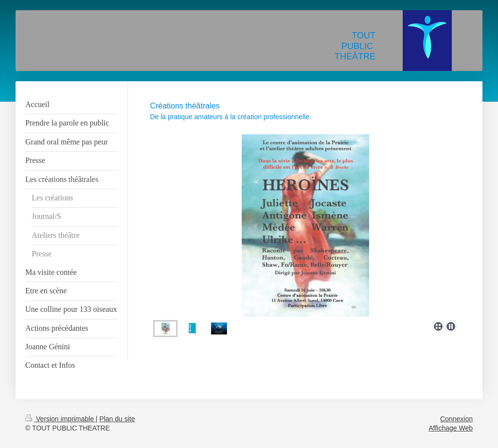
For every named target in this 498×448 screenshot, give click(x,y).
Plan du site (117, 419)
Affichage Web (451, 428)
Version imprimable (61, 419)
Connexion (456, 419)
